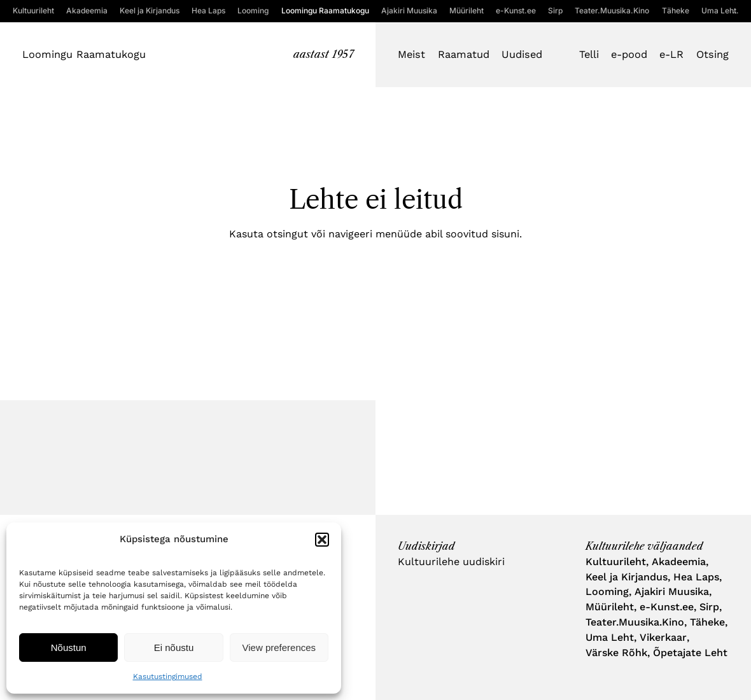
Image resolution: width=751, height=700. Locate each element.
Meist (411, 54)
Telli (589, 54)
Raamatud (464, 54)
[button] (322, 540)
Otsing (712, 54)
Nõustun (69, 647)
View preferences (279, 647)
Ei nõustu (174, 647)
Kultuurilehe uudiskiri (451, 562)
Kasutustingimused (168, 676)
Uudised (522, 54)
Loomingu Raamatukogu (84, 54)
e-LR (671, 54)
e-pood (629, 54)
